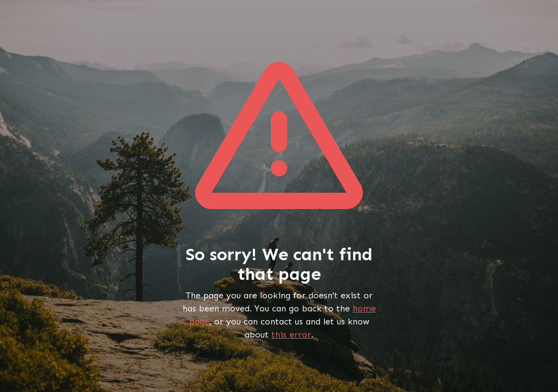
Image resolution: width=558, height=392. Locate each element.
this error (291, 335)
